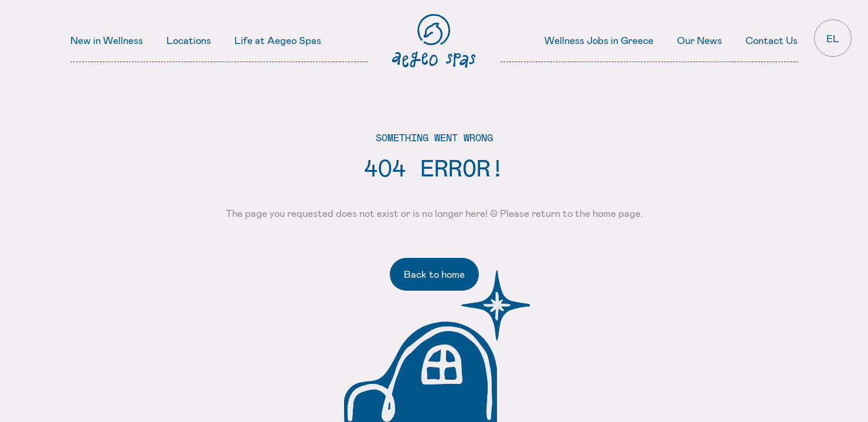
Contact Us (772, 40)
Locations (189, 40)
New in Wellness (107, 40)
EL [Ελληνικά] (833, 38)
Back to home (434, 274)
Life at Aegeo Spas (278, 40)
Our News (699, 40)
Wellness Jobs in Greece (599, 40)
